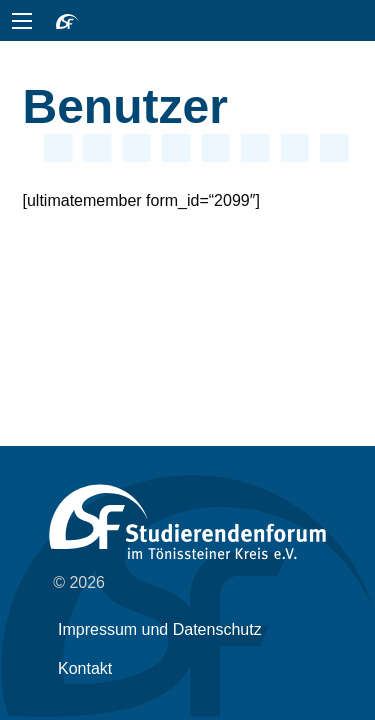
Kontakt (85, 668)
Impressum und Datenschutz (160, 629)
